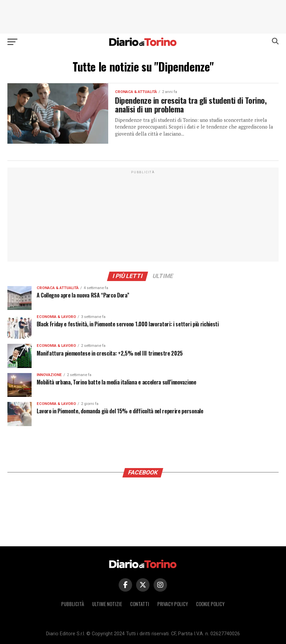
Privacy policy (173, 604)
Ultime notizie (107, 604)
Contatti (140, 604)
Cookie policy (210, 604)
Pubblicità (73, 604)
